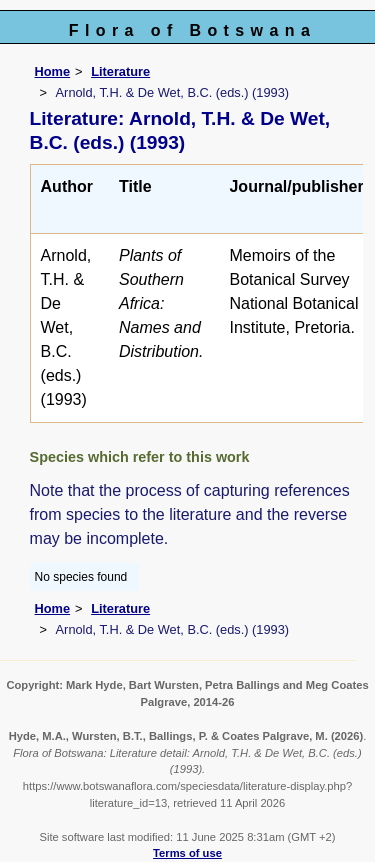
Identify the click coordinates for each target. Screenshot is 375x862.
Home (53, 71)
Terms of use (187, 853)
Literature (120, 71)
